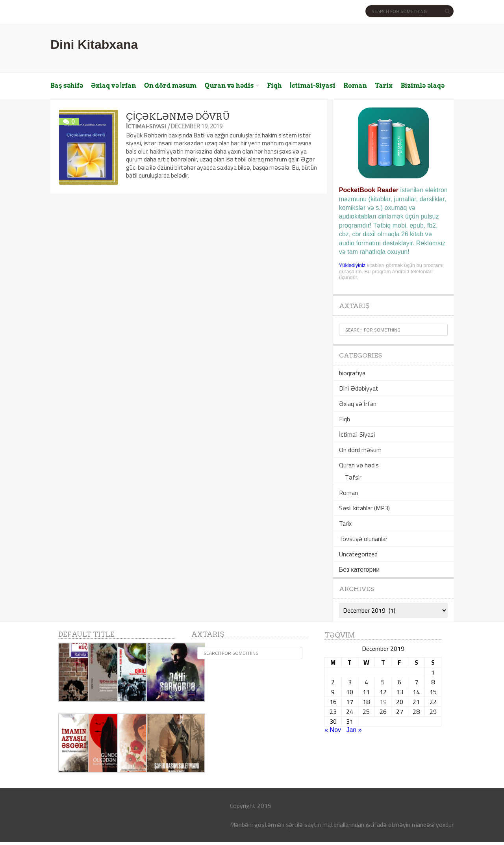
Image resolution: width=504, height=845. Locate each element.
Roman (355, 86)
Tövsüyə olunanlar (363, 539)
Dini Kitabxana (94, 44)
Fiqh (274, 86)
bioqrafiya (352, 373)
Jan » (354, 730)
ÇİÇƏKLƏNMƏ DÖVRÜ (178, 117)
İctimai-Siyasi (313, 86)
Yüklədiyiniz (352, 265)
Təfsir (353, 477)
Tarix (384, 86)
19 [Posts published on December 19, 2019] (383, 702)
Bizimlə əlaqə (422, 86)
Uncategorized (358, 554)
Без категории (359, 569)
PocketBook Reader (369, 190)
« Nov (333, 730)
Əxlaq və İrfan (113, 86)
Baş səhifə (67, 86)
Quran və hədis (229, 86)
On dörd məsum (170, 86)
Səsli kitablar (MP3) (364, 508)
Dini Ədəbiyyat (359, 388)
